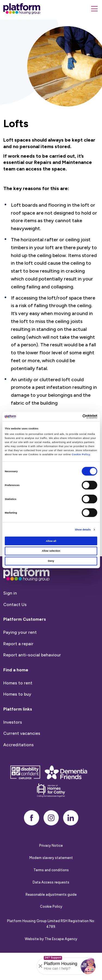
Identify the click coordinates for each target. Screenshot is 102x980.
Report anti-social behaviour (32, 668)
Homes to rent (18, 696)
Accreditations (18, 758)
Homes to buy (17, 708)
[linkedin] (71, 831)
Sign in (10, 607)
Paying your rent (20, 645)
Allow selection (51, 551)
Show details (83, 530)
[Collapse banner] (41, 966)
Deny (51, 561)
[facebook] (32, 831)
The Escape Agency (61, 952)
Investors (13, 735)
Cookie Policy (81, 454)
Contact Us (15, 618)
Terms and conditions (51, 883)
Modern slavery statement (51, 871)
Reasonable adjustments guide (51, 908)
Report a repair (18, 657)
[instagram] (51, 831)
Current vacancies (22, 747)
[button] (88, 966)
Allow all (51, 541)
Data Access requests (51, 895)
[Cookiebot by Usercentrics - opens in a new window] (74, 416)
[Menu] (94, 9)
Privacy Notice (51, 859)
